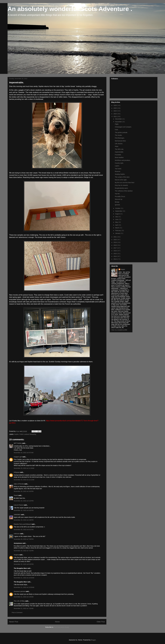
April (117, 225)
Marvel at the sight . (121, 180)
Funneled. (118, 155)
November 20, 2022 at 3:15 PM (24, 501)
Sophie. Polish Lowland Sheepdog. (25, 434)
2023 (115, 114)
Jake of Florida (19, 484)
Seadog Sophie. (120, 174)
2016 (115, 251)
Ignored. (117, 205)
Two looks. (118, 169)
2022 (115, 116)
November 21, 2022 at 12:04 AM (24, 578)
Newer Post (14, 622)
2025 (115, 108)
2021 (115, 237)
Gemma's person (20, 591)
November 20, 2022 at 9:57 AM (24, 453)
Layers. (117, 166)
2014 (115, 256)
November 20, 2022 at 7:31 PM (24, 551)
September (119, 211)
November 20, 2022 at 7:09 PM (24, 539)
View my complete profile (119, 330)
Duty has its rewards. (122, 185)
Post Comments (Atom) (61, 627)
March (117, 228)
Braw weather (119, 157)
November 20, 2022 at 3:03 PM (24, 491)
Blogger (93, 640)
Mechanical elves (120, 141)
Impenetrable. (119, 152)
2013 (115, 259)
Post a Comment (17, 613)
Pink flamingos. (120, 138)
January (118, 233)
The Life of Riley (19, 601)
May (117, 222)
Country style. (119, 163)
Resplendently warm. (122, 188)
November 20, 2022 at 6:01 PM (24, 530)
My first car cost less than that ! (125, 183)
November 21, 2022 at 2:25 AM (24, 597)
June (117, 219)
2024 (115, 111)
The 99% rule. (119, 149)
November (119, 122)
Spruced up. (119, 199)
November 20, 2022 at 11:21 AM (24, 480)
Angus (123, 269)
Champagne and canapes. (123, 127)
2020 (115, 240)
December (119, 119)
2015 (115, 254)
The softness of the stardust (124, 191)
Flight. (117, 124)
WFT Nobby (18, 443)
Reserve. (118, 171)
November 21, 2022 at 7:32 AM (24, 608)
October (118, 208)
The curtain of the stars (122, 177)
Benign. (117, 202)
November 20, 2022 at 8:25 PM (24, 564)
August (118, 214)
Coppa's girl (18, 457)
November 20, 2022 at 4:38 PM (24, 520)
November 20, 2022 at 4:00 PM (24, 510)
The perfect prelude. (121, 132)
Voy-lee (117, 194)
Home (57, 622)
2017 (115, 248)
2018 (115, 245)
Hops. (117, 146)
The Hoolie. (119, 135)
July (117, 217)
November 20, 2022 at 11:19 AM (24, 468)
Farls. (117, 130)
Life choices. (119, 144)
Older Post (101, 622)
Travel (16, 495)
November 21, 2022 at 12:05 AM (24, 587)
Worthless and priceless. (123, 160)
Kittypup (17, 472)
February (118, 231)
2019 (115, 242)
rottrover (17, 534)
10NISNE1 (17, 515)
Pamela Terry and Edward (22, 524)
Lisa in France (19, 505)
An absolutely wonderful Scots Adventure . (70, 9)
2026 (115, 105)
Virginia (16, 555)
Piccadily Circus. (120, 196)
